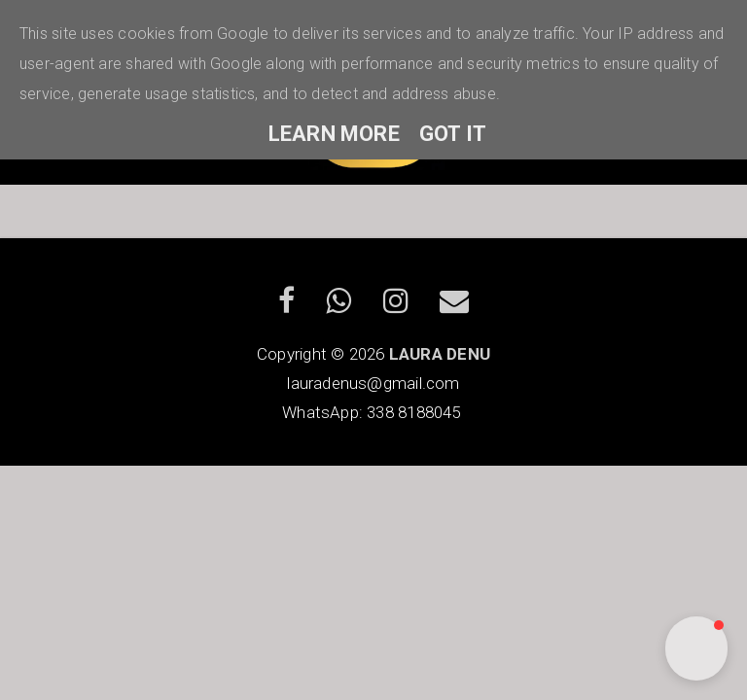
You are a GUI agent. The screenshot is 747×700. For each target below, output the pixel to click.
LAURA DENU (440, 354)
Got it (453, 134)
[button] (696, 648)
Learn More (334, 134)
